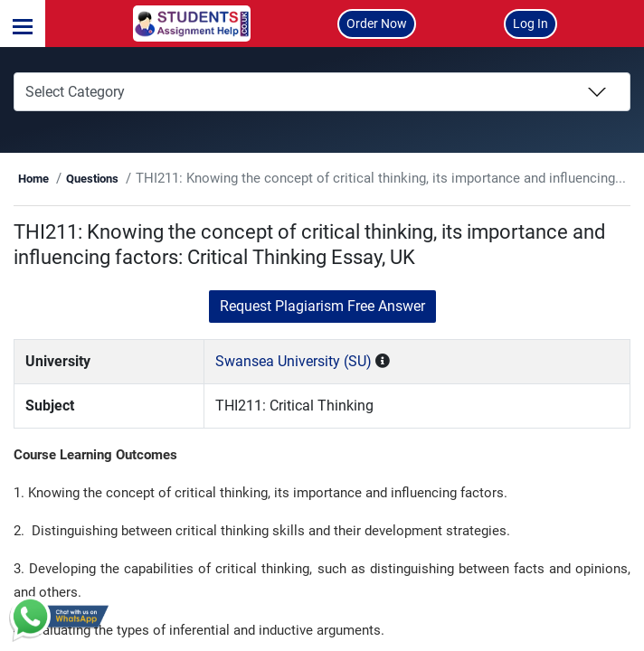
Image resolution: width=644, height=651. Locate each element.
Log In (530, 24)
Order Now (377, 24)
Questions (170, 179)
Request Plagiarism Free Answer (322, 331)
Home (111, 179)
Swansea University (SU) (323, 387)
